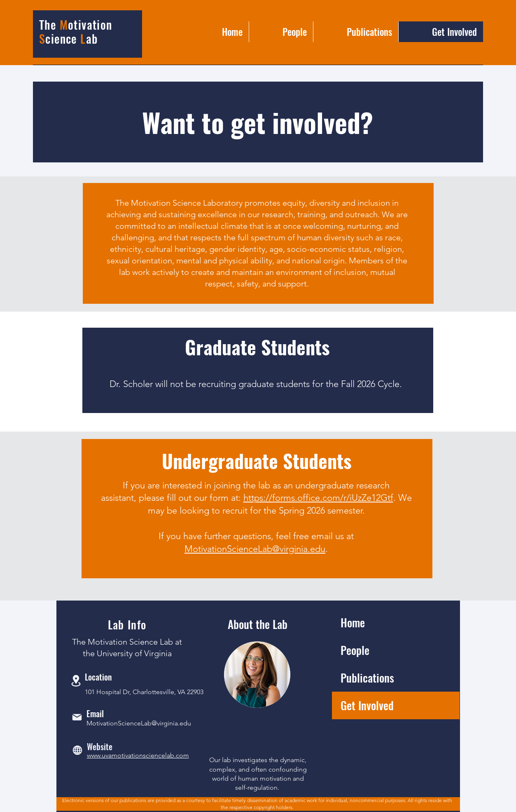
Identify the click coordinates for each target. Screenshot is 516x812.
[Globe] (77, 750)
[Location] (76, 681)
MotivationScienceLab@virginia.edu (255, 549)
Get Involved (367, 705)
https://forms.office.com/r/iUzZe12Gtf (318, 498)
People (355, 650)
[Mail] (77, 717)
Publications (367, 678)
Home (353, 622)
